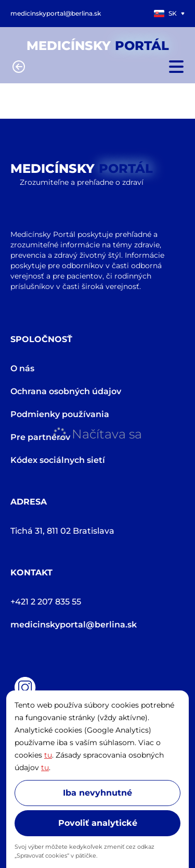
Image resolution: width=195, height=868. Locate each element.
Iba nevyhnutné (97, 793)
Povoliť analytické (98, 823)
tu (48, 755)
